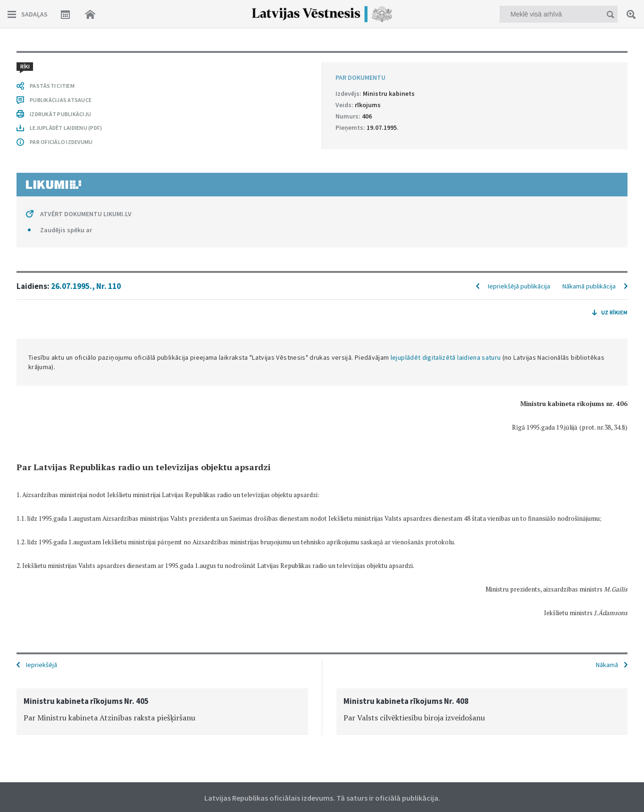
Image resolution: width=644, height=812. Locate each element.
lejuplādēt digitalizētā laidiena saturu (446, 357)
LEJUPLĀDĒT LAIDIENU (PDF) (66, 128)
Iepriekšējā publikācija (519, 286)
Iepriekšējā (42, 665)
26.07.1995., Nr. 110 (86, 286)
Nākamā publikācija (589, 286)
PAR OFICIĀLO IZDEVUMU (61, 142)
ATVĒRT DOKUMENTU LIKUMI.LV (86, 214)
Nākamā (607, 665)
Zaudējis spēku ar (66, 230)
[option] (162, 712)
